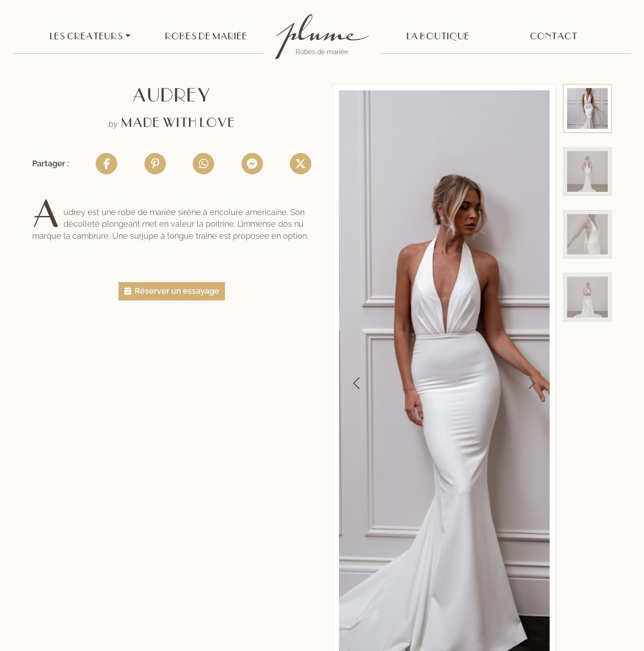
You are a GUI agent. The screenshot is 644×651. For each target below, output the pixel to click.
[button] (172, 291)
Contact (554, 36)
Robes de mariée (206, 36)
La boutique (438, 36)
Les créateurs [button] (86, 36)
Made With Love (178, 123)
